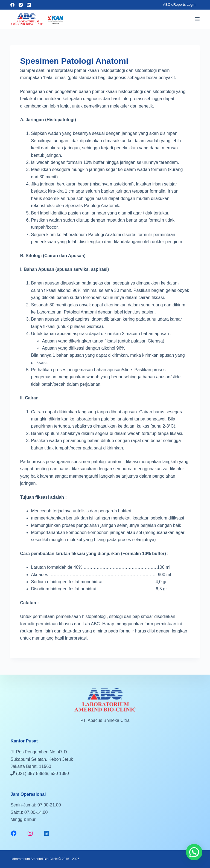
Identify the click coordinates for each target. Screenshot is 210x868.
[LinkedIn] (29, 5)
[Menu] (197, 19)
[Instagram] (21, 5)
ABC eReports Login (179, 5)
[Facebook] (12, 5)
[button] (194, 852)
